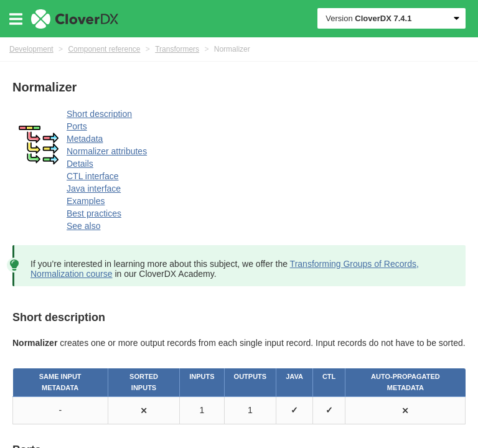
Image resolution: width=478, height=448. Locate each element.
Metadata (85, 139)
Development (31, 49)
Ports (77, 126)
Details (80, 164)
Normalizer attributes (107, 151)
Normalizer (232, 49)
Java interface (94, 189)
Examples (86, 201)
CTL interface (93, 176)
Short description (99, 114)
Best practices (94, 213)
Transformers (177, 49)
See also (83, 226)
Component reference (104, 49)
